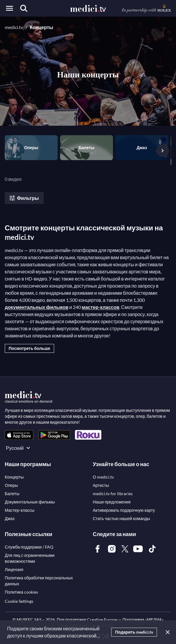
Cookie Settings (19, 601)
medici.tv (14, 27)
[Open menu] (10, 8)
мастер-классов (101, 307)
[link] (19, 435)
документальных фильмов (37, 307)
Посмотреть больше (29, 348)
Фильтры (24, 198)
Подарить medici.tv (134, 632)
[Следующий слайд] (163, 151)
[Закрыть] (166, 632)
